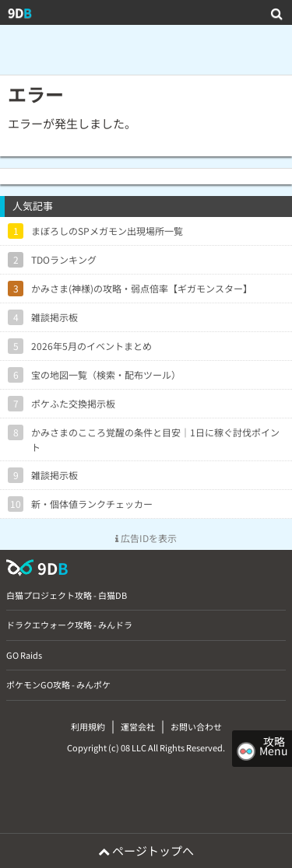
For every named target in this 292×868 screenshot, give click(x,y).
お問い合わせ (196, 726)
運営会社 (138, 726)
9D (20, 12)
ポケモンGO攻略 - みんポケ (58, 684)
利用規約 (88, 726)
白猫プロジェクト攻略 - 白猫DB (67, 595)
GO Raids (24, 655)
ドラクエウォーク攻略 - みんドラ (69, 625)
